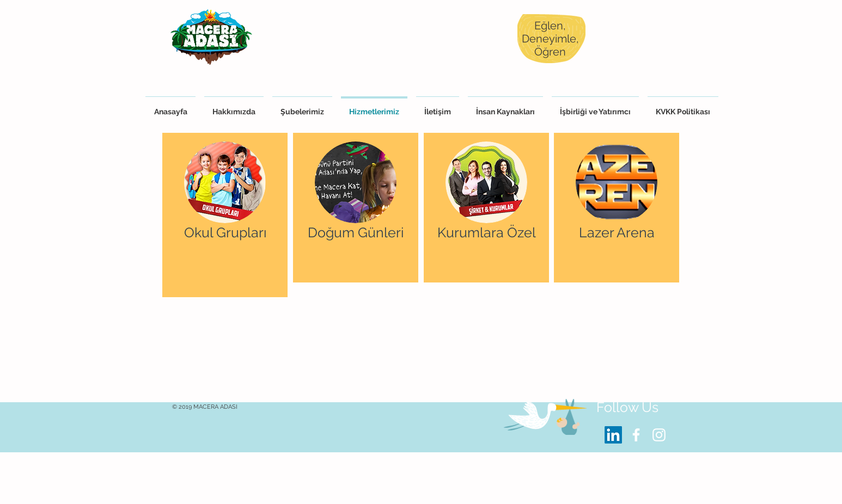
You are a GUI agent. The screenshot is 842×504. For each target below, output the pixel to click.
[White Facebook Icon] (636, 435)
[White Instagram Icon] (659, 435)
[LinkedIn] (613, 435)
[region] (225, 215)
